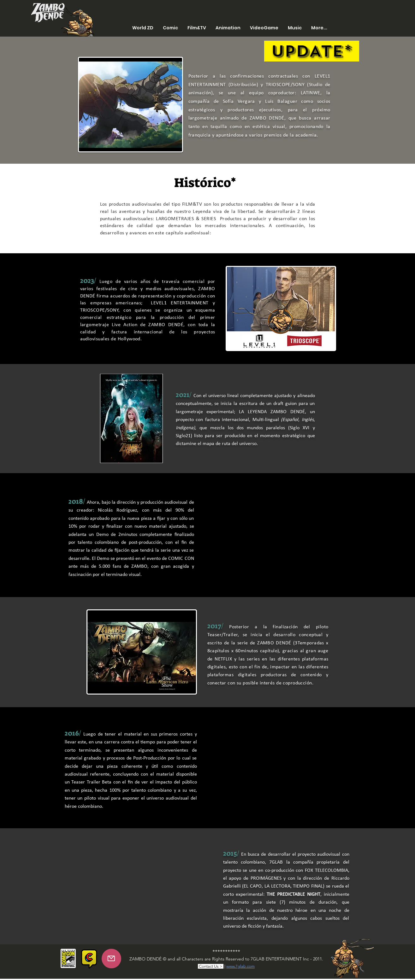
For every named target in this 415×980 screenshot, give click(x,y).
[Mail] (111, 959)
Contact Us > (211, 966)
